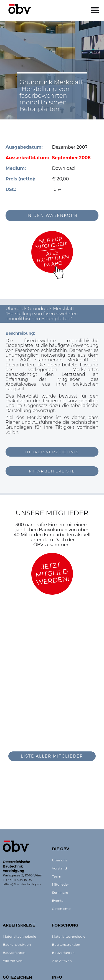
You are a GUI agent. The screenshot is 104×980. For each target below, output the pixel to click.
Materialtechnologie (19, 936)
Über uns (60, 860)
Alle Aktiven (13, 961)
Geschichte (61, 909)
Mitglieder (61, 884)
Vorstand (60, 868)
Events (58, 901)
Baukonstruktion (17, 945)
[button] (95, 10)
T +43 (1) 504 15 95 (17, 880)
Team (57, 876)
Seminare (60, 892)
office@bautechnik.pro (22, 884)
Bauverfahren (14, 953)
